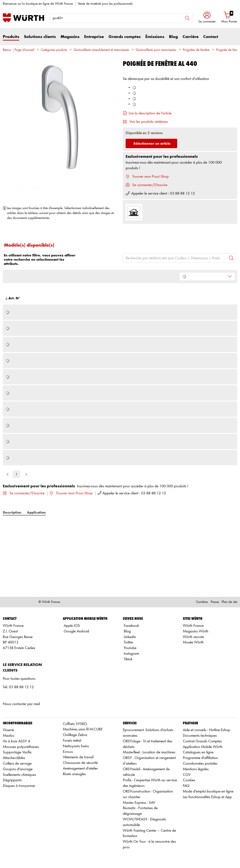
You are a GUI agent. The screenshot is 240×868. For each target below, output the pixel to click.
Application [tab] (36, 513)
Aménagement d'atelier (80, 768)
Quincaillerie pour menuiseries (156, 50)
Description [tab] (12, 513)
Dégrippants (12, 780)
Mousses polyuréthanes (21, 747)
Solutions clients (40, 37)
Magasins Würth (196, 631)
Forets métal (72, 741)
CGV (187, 775)
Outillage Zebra (75, 735)
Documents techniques (200, 736)
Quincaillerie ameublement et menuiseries (101, 50)
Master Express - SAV (139, 803)
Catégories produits (54, 50)
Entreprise (94, 37)
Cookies (189, 780)
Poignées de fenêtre (196, 50)
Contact (211, 37)
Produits (11, 37)
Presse (215, 602)
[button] (207, 18)
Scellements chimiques (19, 775)
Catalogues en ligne (198, 752)
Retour (7, 50)
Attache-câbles (14, 758)
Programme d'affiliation (200, 758)
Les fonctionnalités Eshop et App (207, 797)
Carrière (191, 37)
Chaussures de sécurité (80, 763)
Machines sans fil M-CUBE (83, 729)
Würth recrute (193, 637)
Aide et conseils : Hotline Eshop (206, 730)
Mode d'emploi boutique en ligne (208, 791)
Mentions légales (196, 769)
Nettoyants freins (76, 746)
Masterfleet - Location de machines (149, 752)
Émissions (155, 37)
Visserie (8, 730)
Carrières (202, 602)
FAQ (186, 786)
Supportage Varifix (17, 752)
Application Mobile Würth (203, 747)
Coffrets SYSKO (75, 724)
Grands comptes (125, 37)
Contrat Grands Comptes (202, 741)
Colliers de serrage (17, 764)
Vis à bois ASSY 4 (16, 741)
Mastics (9, 736)
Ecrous (68, 752)
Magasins (70, 37)
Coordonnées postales (200, 764)
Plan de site (229, 602)
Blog (173, 37)
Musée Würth (193, 642)
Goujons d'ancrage (18, 769)
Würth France (193, 626)
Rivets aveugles (74, 774)
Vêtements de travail (78, 757)
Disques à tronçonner (19, 786)
